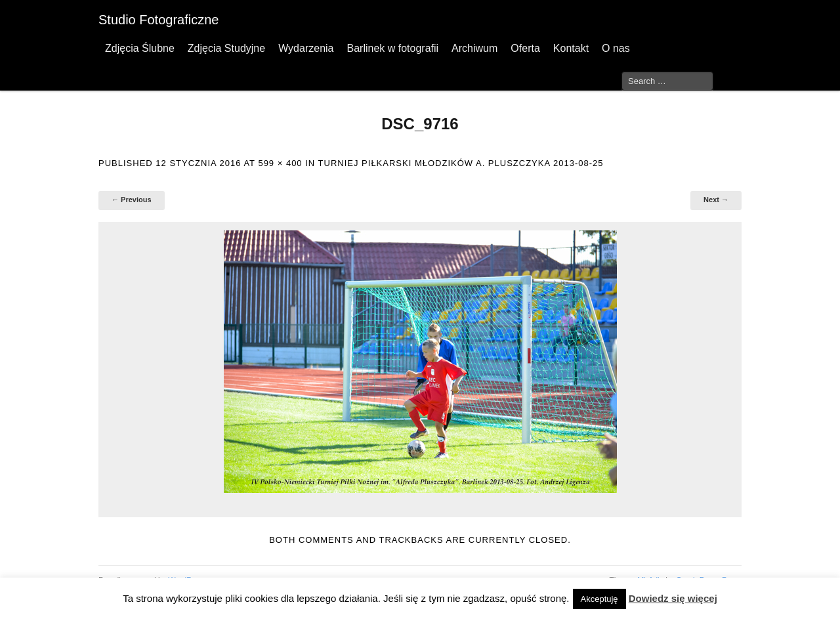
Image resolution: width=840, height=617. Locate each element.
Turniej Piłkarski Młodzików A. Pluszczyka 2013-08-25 (461, 163)
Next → (716, 200)
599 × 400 (280, 163)
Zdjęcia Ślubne (140, 48)
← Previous (132, 200)
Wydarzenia (306, 48)
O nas (616, 48)
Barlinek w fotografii (392, 48)
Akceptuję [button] (599, 599)
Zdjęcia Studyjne (226, 48)
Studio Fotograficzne (158, 20)
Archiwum (474, 48)
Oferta (525, 48)
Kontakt (571, 48)
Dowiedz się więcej (673, 598)
